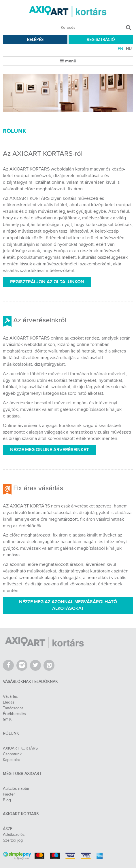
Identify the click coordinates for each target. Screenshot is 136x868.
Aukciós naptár (16, 789)
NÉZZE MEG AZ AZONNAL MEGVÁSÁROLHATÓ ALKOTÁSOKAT (68, 605)
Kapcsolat (11, 760)
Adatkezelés (14, 835)
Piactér (9, 794)
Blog (7, 800)
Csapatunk (12, 754)
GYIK (7, 720)
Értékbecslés (14, 714)
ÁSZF (8, 829)
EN (120, 49)
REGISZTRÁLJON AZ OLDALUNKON (47, 282)
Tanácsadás (13, 708)
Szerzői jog (13, 840)
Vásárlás (10, 697)
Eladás (9, 702)
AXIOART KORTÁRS (20, 748)
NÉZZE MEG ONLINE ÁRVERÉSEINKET (49, 450)
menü (68, 61)
